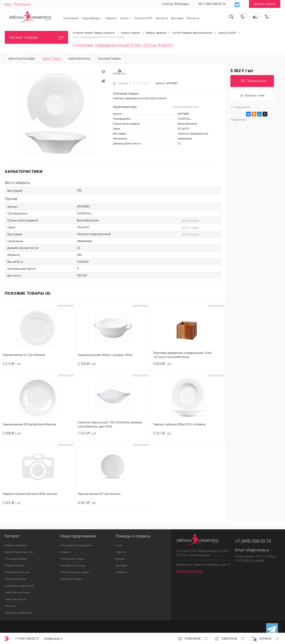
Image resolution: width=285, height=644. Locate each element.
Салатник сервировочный (193, 134)
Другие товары (191, 221)
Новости (111, 18)
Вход (8, 4)
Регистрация (22, 4)
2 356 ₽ (113, 366)
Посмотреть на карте (190, 571)
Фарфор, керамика (16, 545)
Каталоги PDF (144, 18)
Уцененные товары (71, 579)
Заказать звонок (265, 4)
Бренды (120, 559)
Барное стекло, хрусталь (19, 552)
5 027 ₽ (188, 436)
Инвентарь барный (16, 599)
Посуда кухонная (15, 565)
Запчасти (162, 18)
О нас (119, 545)
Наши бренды (91, 18)
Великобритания (187, 124)
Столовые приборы (16, 559)
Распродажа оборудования (76, 545)
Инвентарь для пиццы (18, 592)
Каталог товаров (36, 37)
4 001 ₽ (113, 505)
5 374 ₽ (38, 366)
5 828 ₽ (188, 366)
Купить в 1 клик (252, 95)
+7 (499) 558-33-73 (27, 639)
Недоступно (240, 107)
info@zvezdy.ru (257, 550)
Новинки (65, 552)
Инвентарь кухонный (17, 572)
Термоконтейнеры (16, 579)
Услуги (124, 18)
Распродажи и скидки (73, 565)
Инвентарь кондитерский (19, 586)
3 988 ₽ (38, 436)
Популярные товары (72, 559)
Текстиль (10, 606)
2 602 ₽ (38, 505)
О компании (71, 18)
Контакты (193, 18)
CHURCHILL (184, 119)
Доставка (177, 18)
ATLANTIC (183, 129)
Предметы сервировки (18, 613)
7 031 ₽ (113, 436)
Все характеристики (186, 107)
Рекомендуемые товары (75, 572)
